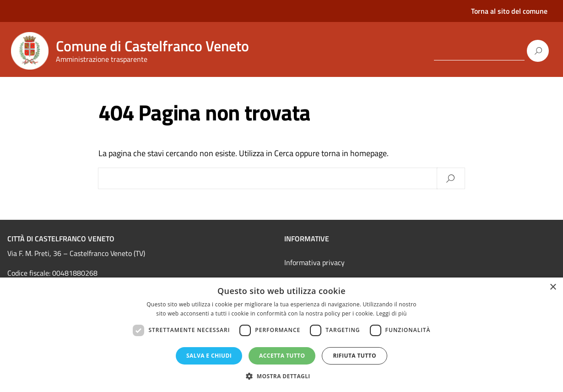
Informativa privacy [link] (314, 262)
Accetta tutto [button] (282, 356)
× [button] (553, 287)
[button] (281, 376)
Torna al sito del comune (509, 11)
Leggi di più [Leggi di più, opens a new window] (392, 313)
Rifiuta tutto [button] (355, 356)
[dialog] (281, 335)
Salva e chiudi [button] (209, 356)
